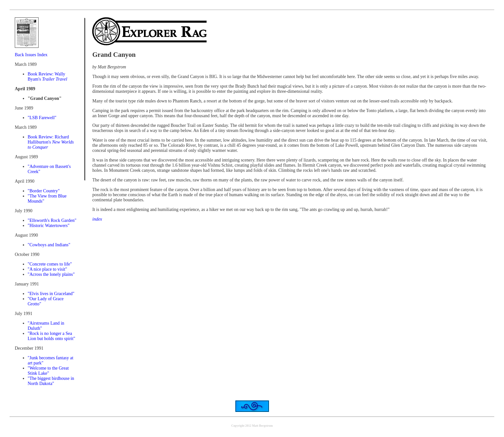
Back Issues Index (31, 55)
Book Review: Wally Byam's (47, 77)
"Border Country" (44, 191)
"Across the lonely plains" (51, 274)
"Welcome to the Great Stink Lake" (48, 371)
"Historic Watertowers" (49, 226)
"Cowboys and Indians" (49, 245)
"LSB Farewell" (42, 118)
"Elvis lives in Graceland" (51, 294)
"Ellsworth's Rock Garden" (52, 220)
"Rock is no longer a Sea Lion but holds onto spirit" (51, 336)
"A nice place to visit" (47, 269)
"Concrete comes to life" (50, 264)
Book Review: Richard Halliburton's (51, 142)
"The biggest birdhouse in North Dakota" (51, 381)
